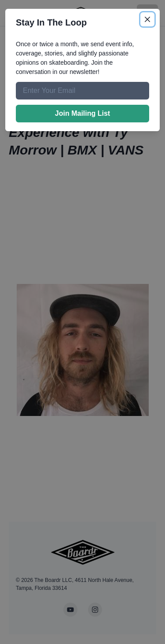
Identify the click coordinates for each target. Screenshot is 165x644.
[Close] (147, 19)
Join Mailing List (82, 113)
